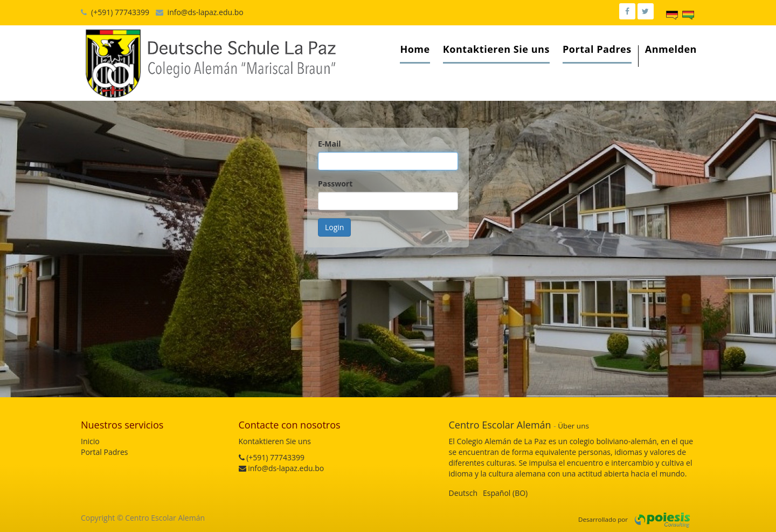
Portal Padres (105, 452)
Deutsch (463, 493)
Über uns (573, 426)
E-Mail (330, 144)
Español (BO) (505, 493)
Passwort (335, 184)
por (623, 519)
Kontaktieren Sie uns (275, 441)
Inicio (90, 441)
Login (334, 227)
